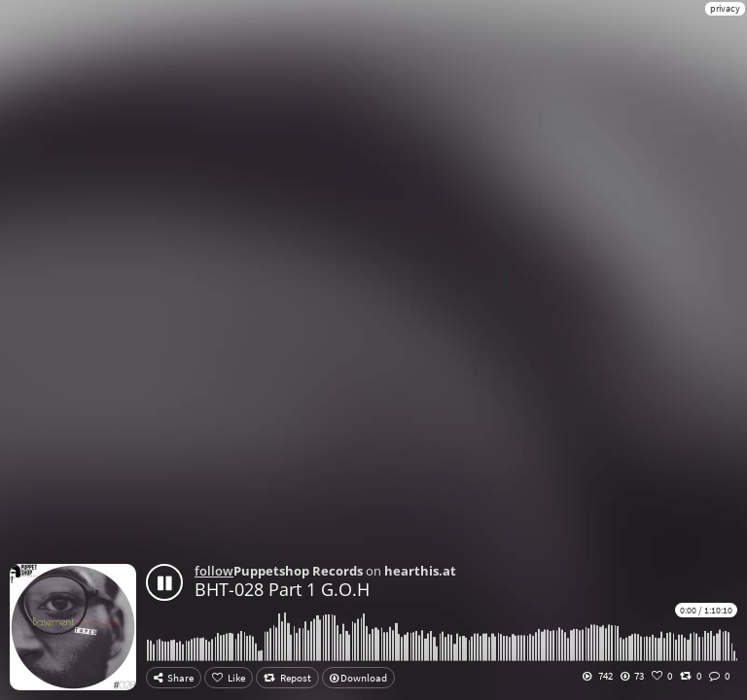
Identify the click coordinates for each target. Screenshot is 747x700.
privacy (725, 8)
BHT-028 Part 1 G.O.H (282, 589)
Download (358, 678)
